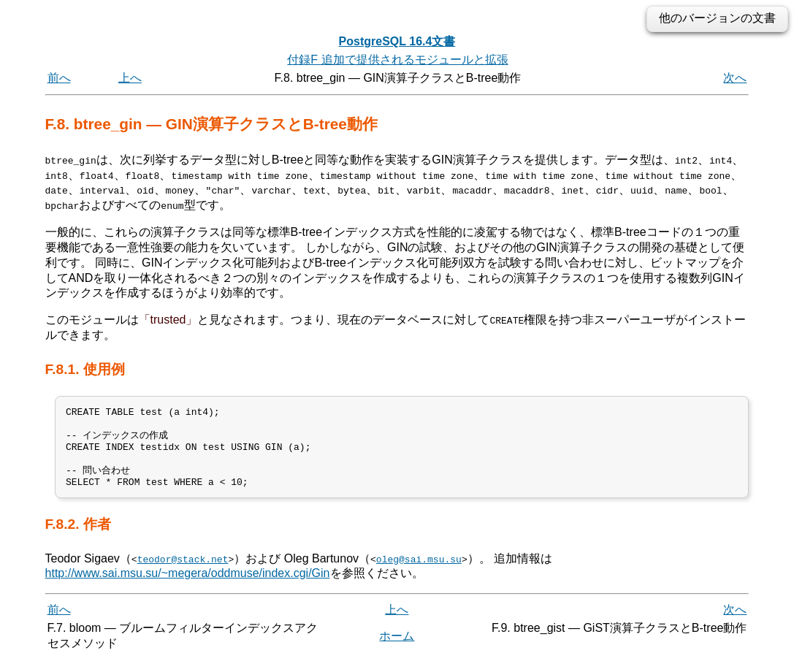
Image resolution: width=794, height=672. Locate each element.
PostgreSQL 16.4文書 (397, 41)
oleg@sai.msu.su (419, 570)
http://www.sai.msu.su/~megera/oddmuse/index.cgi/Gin (188, 585)
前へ (59, 78)
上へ (130, 78)
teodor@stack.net (183, 570)
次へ (735, 78)
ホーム (397, 648)
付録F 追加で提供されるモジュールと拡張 (397, 60)
